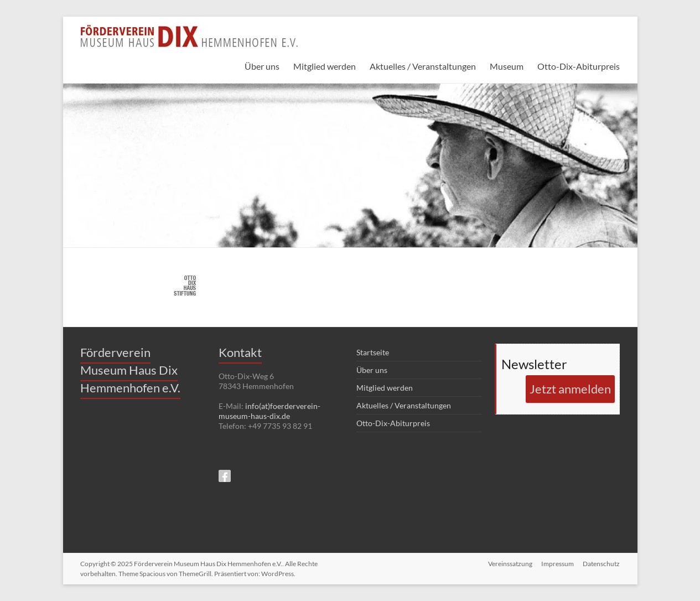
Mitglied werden (325, 66)
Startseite (373, 352)
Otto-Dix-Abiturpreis (579, 66)
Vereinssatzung (510, 564)
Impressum (558, 564)
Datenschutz (601, 564)
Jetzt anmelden (570, 389)
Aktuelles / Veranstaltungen (423, 66)
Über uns (262, 66)
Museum (507, 66)
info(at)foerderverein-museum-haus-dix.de (269, 411)
